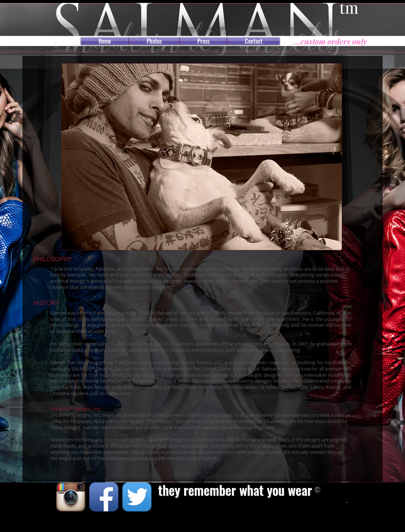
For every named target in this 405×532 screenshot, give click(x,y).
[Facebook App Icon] (104, 497)
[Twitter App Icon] (137, 497)
